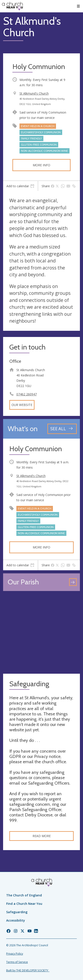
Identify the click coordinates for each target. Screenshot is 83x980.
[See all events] (62, 429)
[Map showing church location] (41, 632)
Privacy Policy (15, 954)
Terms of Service (17, 962)
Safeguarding (17, 912)
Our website (22, 405)
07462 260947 (27, 394)
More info (41, 165)
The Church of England (24, 895)
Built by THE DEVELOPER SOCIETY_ (28, 970)
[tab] (20, 186)
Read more (42, 836)
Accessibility (16, 920)
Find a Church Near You (24, 904)
